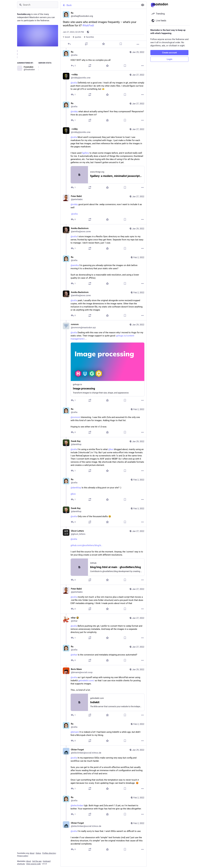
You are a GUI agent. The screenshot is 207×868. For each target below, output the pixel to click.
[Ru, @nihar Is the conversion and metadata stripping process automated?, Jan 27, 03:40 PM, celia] (103, 654)
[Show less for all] (143, 5)
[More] (138, 44)
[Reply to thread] (73, 66)
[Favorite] (103, 44)
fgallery (85, 153)
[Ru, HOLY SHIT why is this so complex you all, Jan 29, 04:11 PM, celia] (103, 59)
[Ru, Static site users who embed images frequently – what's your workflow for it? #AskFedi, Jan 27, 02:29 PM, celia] (103, 28)
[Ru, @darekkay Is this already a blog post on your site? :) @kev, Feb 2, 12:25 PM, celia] (103, 490)
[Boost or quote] (86, 44)
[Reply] (69, 44)
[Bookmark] (121, 44)
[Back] (100, 5)
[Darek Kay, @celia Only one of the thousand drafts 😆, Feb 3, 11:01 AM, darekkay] (103, 515)
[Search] (38, 5)
